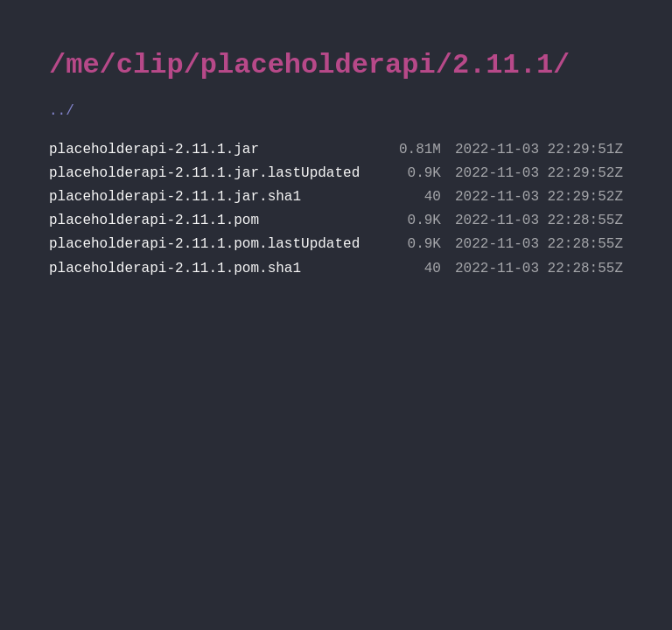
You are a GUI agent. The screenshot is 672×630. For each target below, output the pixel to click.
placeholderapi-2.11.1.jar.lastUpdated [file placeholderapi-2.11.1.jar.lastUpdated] (336, 174)
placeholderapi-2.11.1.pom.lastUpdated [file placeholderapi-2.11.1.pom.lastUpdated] (336, 245)
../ (62, 111)
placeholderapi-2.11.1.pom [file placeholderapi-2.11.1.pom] (336, 221)
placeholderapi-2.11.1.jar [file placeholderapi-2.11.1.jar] (336, 150)
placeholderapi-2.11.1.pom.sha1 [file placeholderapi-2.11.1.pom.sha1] (336, 269)
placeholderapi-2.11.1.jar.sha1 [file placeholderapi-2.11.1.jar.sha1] (336, 197)
